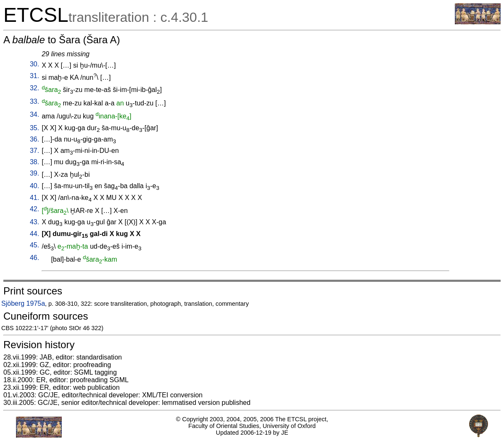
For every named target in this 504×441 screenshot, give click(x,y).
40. (34, 186)
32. (34, 88)
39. (34, 173)
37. (34, 151)
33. (34, 101)
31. (34, 76)
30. (34, 64)
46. (34, 258)
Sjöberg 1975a (23, 303)
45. (34, 245)
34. (34, 114)
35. (34, 128)
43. (34, 222)
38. (34, 162)
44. (34, 234)
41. (34, 198)
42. (34, 209)
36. (34, 139)
